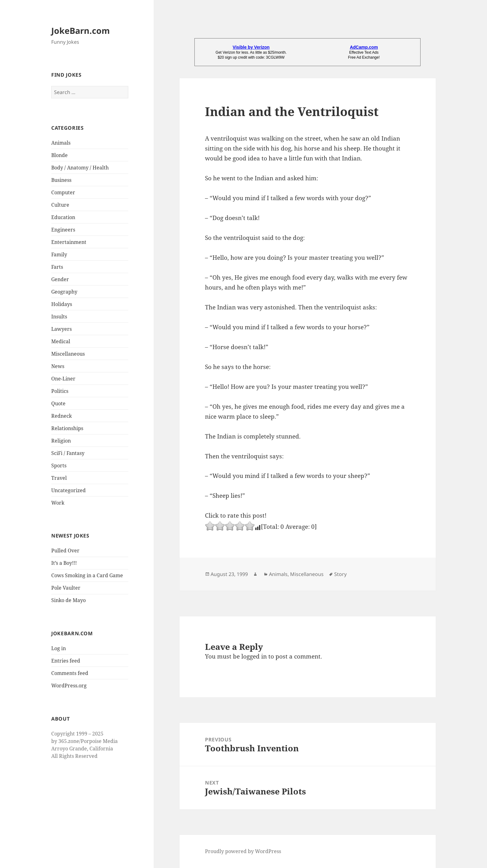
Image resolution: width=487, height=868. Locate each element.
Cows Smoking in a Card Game (87, 575)
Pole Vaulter (66, 588)
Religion (61, 441)
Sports (59, 465)
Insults (59, 317)
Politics (60, 391)
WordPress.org (69, 686)
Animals (61, 143)
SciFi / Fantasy (68, 453)
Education (63, 217)
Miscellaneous (68, 354)
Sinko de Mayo (68, 600)
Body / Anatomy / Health (80, 168)
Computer (63, 192)
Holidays (62, 304)
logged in (254, 656)
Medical (61, 341)
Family (59, 254)
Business (61, 180)
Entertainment (69, 242)
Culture (60, 205)
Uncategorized (68, 490)
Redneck (61, 416)
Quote (58, 403)
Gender (60, 279)
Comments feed (70, 673)
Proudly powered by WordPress (243, 851)
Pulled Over (65, 551)
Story (340, 574)
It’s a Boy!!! (64, 563)
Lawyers (61, 329)
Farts (57, 267)
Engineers (63, 230)
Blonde (59, 155)
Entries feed (66, 661)
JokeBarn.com (81, 31)
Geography (64, 292)
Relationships (67, 428)
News (58, 366)
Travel (59, 478)
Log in (59, 648)
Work (58, 503)
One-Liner (63, 379)
